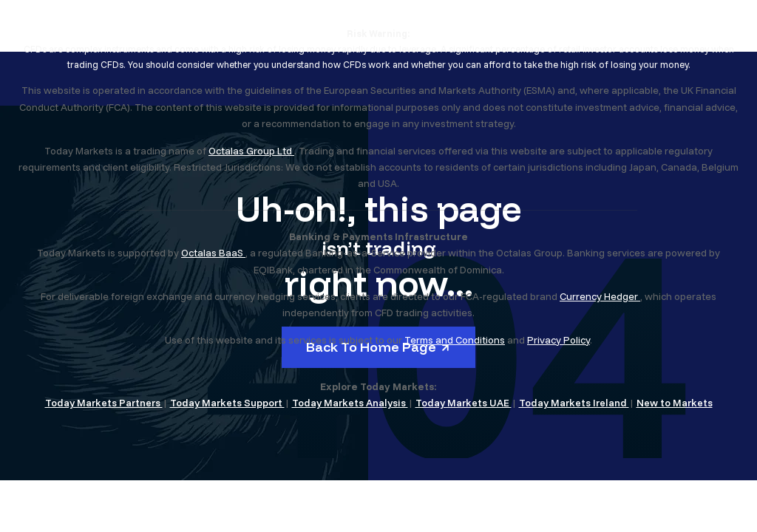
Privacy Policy (559, 340)
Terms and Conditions (455, 340)
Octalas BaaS (213, 253)
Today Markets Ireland (574, 403)
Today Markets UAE (464, 403)
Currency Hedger (600, 296)
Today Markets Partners (104, 403)
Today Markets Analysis (350, 403)
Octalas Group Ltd (251, 151)
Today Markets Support (227, 403)
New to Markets (675, 403)
